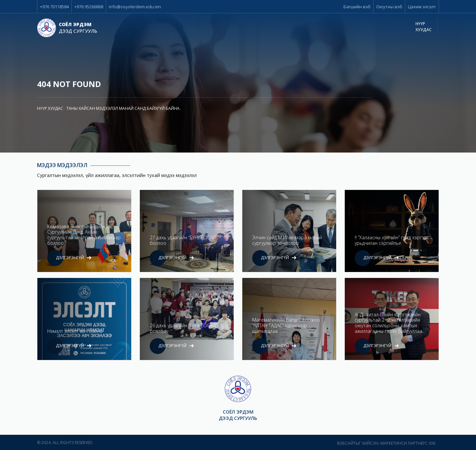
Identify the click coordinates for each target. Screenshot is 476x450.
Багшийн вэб (357, 7)
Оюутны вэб (389, 7)
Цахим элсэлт (422, 7)
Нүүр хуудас (424, 27)
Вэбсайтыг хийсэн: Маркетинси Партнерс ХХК (386, 443)
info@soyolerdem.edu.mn (135, 7)
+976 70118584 (54, 7)
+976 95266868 (89, 7)
